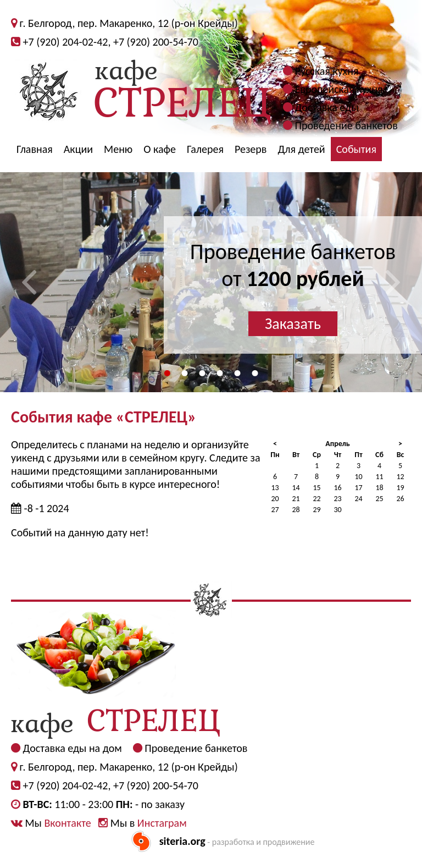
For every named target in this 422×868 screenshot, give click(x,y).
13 (275, 488)
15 (316, 488)
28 (296, 510)
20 (275, 499)
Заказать (293, 324)
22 (316, 499)
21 (296, 499)
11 (379, 477)
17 (358, 488)
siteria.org (182, 841)
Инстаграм (162, 823)
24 (358, 499)
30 (337, 510)
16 (337, 488)
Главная (35, 149)
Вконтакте (67, 823)
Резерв (251, 149)
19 (400, 488)
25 (379, 499)
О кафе (160, 149)
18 (379, 488)
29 (316, 510)
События (356, 149)
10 (358, 477)
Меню (118, 149)
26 (400, 499)
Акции (78, 149)
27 (275, 510)
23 (337, 499)
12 (400, 477)
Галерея (205, 149)
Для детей (301, 149)
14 (296, 488)
